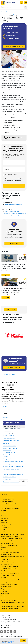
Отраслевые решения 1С (7, 499)
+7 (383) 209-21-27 (8, 7)
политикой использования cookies (8, 642)
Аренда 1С (6, 443)
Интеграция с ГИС (8, 459)
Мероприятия (5, 523)
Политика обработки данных (23, 481)
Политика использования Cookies (10, 608)
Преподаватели (5, 527)
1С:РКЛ (5, 472)
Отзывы (3, 529)
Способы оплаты (5, 598)
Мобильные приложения (10, 477)
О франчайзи (4, 591)
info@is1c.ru (6, 627)
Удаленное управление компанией (12, 482)
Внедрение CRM (8, 479)
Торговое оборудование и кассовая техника (13, 456)
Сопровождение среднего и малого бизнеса (13, 417)
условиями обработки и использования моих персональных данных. (14, 180)
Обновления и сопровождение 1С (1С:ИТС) (12, 539)
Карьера (3, 596)
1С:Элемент (4, 506)
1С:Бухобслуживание (9, 464)
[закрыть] (27, 481)
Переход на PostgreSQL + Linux (12, 469)
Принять (23, 640)
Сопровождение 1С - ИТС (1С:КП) (12, 426)
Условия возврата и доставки (9, 600)
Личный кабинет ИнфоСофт (12, 211)
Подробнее (6, 275)
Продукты (4, 495)
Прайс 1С (4, 513)
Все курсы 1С (4, 518)
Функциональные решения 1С (9, 497)
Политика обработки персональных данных (12, 606)
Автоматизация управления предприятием (10, 449)
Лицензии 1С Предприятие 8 (8, 504)
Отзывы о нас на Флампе (9, 374)
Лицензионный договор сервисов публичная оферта (13, 205)
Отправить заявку (11, 309)
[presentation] (20, 353)
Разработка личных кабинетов (11, 441)
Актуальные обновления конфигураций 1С (15, 213)
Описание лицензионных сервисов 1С (14, 215)
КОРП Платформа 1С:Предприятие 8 (13, 461)
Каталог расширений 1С (10, 435)
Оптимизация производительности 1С (13, 466)
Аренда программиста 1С (10, 446)
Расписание (4, 520)
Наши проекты (5, 593)
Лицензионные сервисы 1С (8, 501)
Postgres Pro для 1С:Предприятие (10, 508)
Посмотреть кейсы (14, 244)
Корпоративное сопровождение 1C (13, 420)
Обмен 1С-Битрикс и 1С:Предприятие (13, 474)
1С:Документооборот (9, 452)
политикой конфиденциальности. (11, 175)
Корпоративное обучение (8, 525)
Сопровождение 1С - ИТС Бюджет (12, 429)
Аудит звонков (7, 431)
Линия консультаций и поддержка (12, 433)
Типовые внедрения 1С (9, 438)
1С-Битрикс (4, 510)
